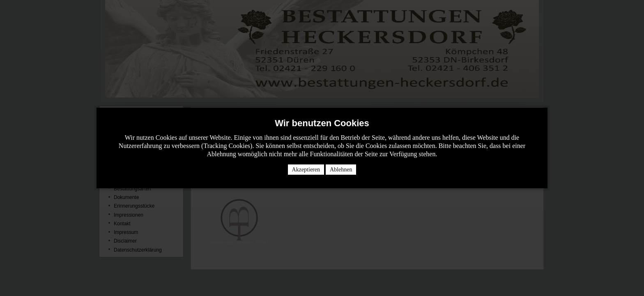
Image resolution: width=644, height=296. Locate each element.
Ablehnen (341, 170)
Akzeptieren (306, 170)
